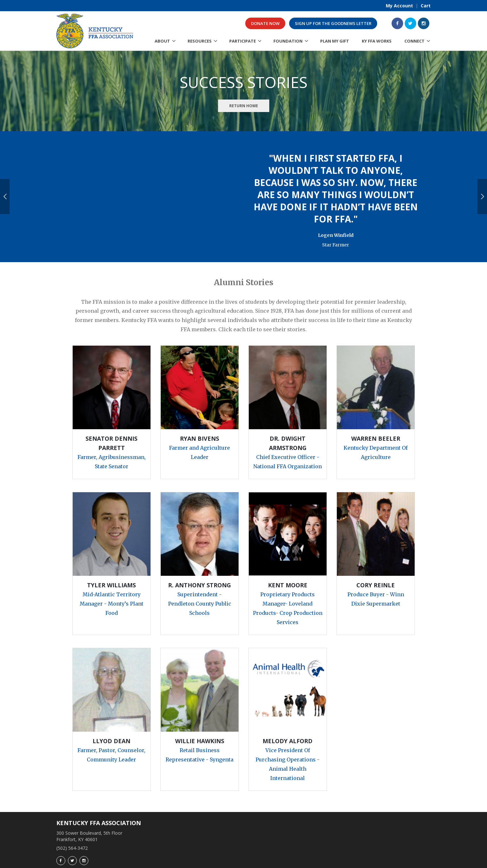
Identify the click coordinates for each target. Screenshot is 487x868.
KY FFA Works (377, 41)
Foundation (288, 41)
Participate (243, 41)
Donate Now (265, 23)
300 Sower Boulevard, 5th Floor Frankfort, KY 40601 (89, 818)
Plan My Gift (335, 41)
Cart (426, 6)
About (162, 41)
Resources (200, 41)
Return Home (244, 106)
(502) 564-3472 (72, 829)
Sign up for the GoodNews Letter (333, 23)
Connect (414, 41)
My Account (399, 6)
